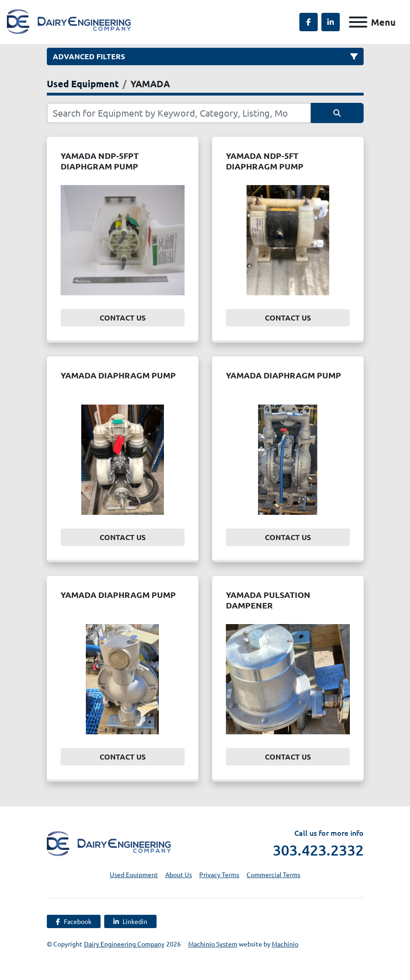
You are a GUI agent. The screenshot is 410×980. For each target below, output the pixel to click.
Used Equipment (134, 874)
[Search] (179, 113)
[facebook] (309, 22)
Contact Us (123, 318)
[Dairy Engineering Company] (109, 842)
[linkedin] (331, 22)
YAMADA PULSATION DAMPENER (268, 600)
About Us (179, 874)
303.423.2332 (318, 850)
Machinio (285, 944)
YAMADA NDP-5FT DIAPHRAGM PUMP (265, 161)
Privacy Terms (219, 874)
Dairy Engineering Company (124, 944)
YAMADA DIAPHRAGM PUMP (118, 375)
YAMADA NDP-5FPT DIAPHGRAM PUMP (100, 161)
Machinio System (213, 944)
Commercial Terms (273, 874)
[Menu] (358, 22)
